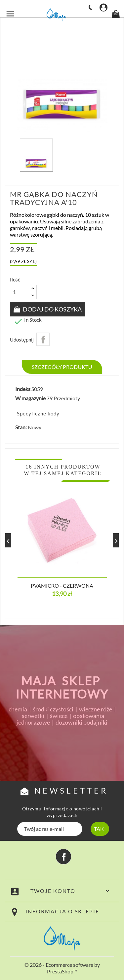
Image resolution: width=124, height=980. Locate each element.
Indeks (23, 389)
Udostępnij (43, 339)
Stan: (21, 427)
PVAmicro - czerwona (62, 586)
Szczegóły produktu (62, 367)
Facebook (63, 857)
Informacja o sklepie (62, 911)
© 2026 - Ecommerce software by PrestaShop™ (62, 968)
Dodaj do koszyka (52, 309)
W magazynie (30, 398)
